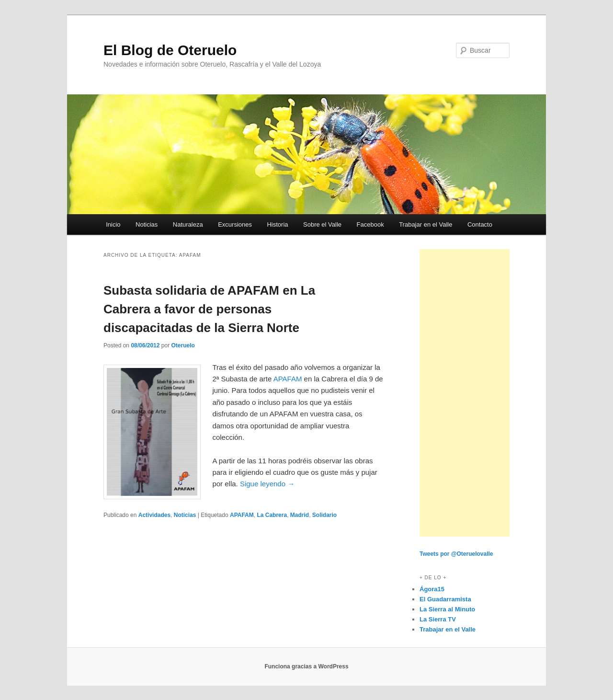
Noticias (147, 224)
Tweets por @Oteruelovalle (456, 554)
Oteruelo (183, 345)
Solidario (324, 515)
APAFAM (288, 379)
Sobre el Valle (322, 224)
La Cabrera (272, 515)
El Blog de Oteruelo (170, 50)
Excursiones (235, 224)
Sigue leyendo (267, 484)
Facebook (370, 224)
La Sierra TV (438, 619)
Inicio (113, 224)
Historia (277, 224)
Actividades (154, 515)
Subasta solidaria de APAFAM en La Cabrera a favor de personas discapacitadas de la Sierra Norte (209, 309)
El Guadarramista (445, 599)
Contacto (480, 224)
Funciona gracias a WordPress (306, 666)
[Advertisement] (465, 393)
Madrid (300, 515)
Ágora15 (432, 589)
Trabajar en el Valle (426, 224)
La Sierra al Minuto (447, 609)
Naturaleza (188, 224)
